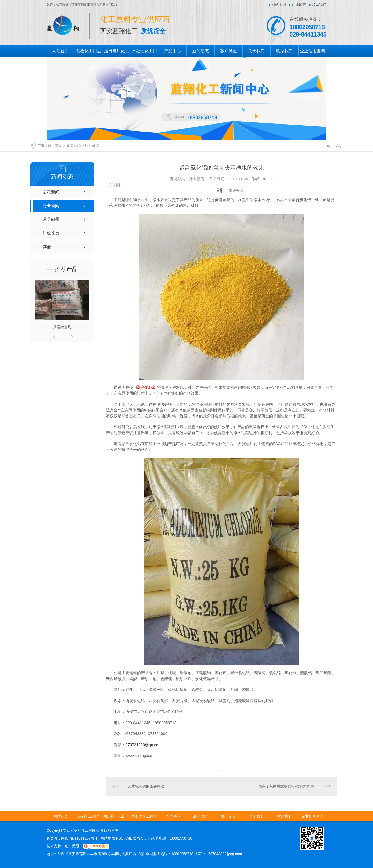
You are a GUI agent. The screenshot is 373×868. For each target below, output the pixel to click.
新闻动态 (200, 51)
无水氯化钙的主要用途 (146, 786)
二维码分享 (234, 190)
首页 (59, 145)
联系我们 (319, 5)
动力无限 (72, 846)
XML (128, 838)
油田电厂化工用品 (117, 816)
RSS (120, 838)
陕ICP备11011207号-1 (79, 838)
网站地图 (279, 5)
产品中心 (173, 51)
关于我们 (256, 51)
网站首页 (61, 51)
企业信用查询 (312, 51)
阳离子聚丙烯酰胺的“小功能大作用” (287, 786)
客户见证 (228, 51)
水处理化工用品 (145, 816)
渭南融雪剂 (62, 327)
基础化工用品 (89, 51)
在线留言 (299, 5)
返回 (334, 146)
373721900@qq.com (144, 745)
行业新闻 (92, 145)
